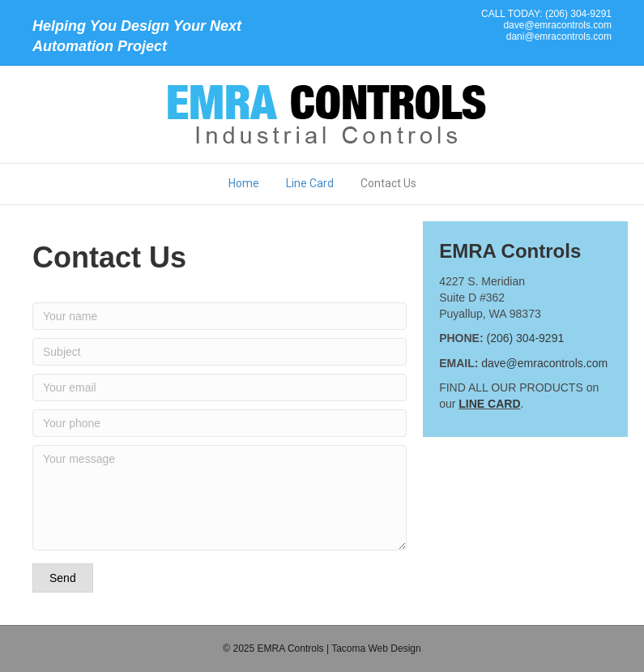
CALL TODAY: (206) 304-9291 (546, 14)
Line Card (310, 183)
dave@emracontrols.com (557, 25)
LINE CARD (489, 404)
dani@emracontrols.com (559, 36)
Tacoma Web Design (376, 648)
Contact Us (388, 183)
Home (244, 183)
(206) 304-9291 (525, 338)
